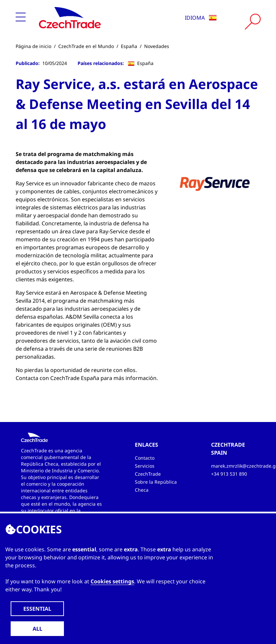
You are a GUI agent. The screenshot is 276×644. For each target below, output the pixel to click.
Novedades (157, 46)
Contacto (145, 458)
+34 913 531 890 (229, 474)
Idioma (201, 18)
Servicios (145, 466)
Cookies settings (112, 581)
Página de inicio (33, 46)
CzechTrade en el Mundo (86, 46)
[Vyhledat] (253, 22)
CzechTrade (148, 474)
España (129, 46)
